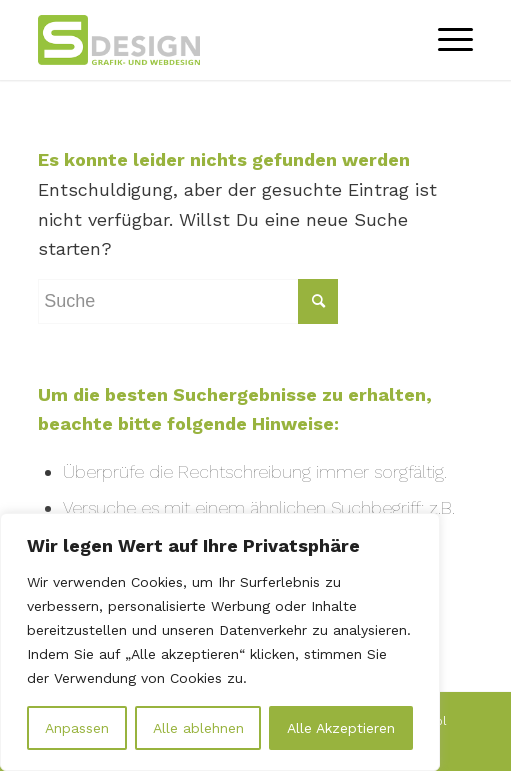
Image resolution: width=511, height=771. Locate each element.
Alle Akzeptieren (341, 728)
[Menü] (445, 40)
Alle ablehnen (198, 728)
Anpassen (77, 728)
